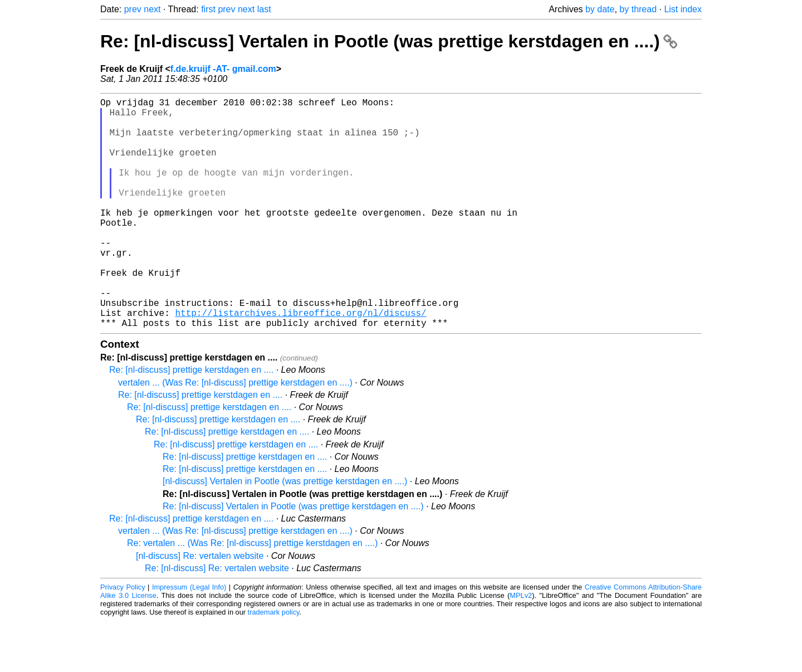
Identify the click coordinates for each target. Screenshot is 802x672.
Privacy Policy (123, 638)
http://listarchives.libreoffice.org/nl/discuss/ (300, 362)
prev (133, 9)
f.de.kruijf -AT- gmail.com (223, 69)
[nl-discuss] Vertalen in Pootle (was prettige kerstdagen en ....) (285, 532)
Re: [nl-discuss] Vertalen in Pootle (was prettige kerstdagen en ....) (389, 41)
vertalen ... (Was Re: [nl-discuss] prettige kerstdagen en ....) (235, 434)
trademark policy (274, 663)
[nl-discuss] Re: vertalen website (200, 607)
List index (683, 9)
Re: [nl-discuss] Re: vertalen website (217, 619)
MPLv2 (521, 647)
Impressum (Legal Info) (189, 638)
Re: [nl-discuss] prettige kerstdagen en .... (191, 421)
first (208, 9)
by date (600, 9)
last (264, 9)
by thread (638, 9)
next (152, 9)
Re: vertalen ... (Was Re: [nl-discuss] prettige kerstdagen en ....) (252, 594)
